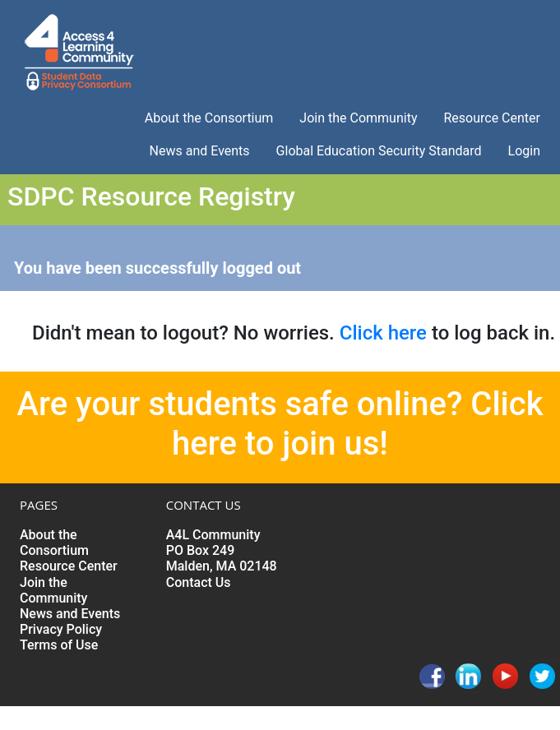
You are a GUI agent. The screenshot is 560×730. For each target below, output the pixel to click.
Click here (383, 333)
